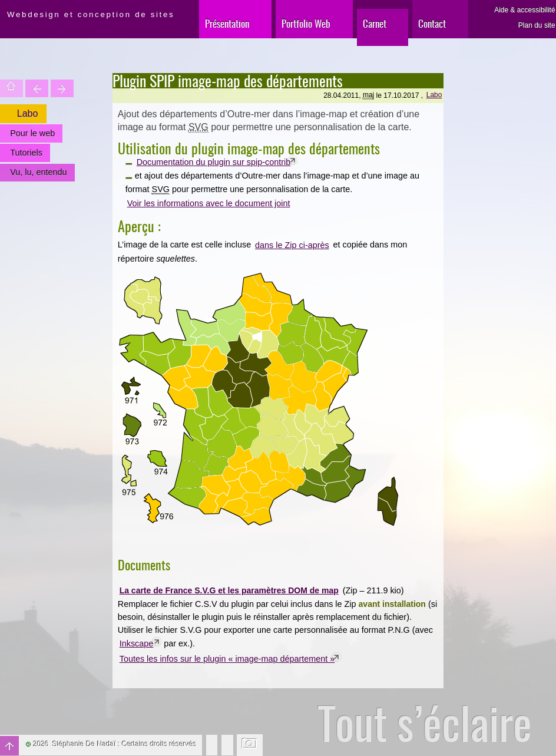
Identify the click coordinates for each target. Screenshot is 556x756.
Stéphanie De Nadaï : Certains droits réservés (125, 744)
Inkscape (137, 643)
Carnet (375, 23)
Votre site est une (62, 88)
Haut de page (9, 746)
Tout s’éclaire (425, 723)
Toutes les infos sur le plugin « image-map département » (227, 659)
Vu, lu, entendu (38, 172)
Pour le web (32, 133)
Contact (432, 23)
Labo (434, 95)
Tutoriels (26, 153)
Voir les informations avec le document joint (209, 203)
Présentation (227, 23)
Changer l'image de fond (250, 745)
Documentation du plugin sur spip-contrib (214, 162)
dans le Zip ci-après (292, 245)
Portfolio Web (306, 23)
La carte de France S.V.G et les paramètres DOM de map (229, 590)
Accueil (11, 88)
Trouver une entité (37, 88)
